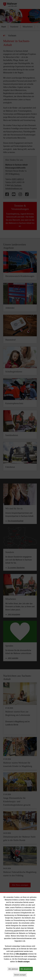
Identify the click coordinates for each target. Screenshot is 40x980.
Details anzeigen (21, 975)
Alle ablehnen (14, 969)
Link (24, 941)
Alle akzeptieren (27, 969)
